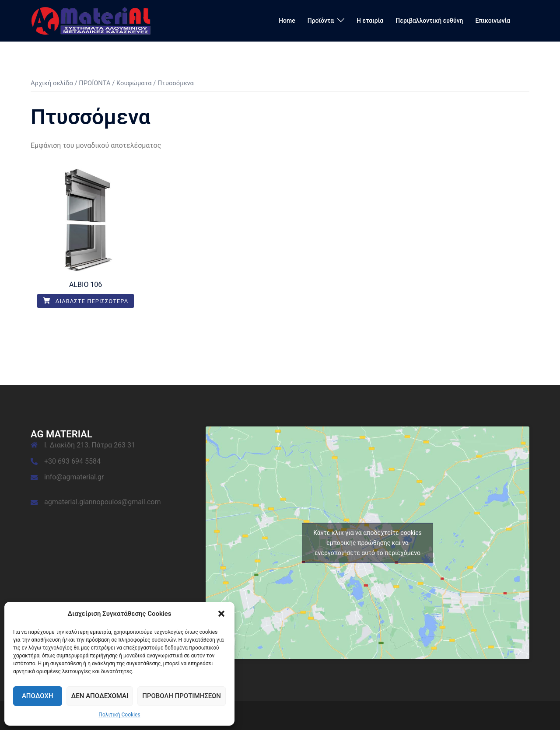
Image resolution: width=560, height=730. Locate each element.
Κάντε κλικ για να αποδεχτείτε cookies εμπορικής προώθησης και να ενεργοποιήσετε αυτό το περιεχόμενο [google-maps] (367, 542)
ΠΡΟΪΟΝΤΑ (94, 83)
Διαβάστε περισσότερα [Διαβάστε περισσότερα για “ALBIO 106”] (86, 301)
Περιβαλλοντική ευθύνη (429, 21)
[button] (221, 614)
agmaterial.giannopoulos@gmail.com (102, 502)
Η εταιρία (370, 21)
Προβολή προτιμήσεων (182, 696)
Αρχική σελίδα (52, 83)
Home (287, 21)
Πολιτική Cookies (119, 715)
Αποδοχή (38, 696)
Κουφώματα (134, 83)
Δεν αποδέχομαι (100, 696)
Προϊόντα (321, 21)
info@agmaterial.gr (74, 477)
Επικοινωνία (493, 21)
